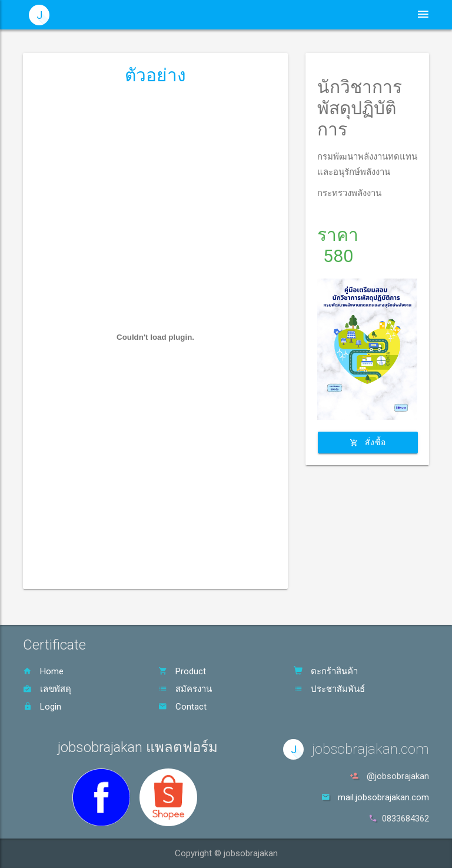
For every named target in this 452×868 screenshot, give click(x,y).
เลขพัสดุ (47, 689)
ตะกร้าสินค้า (326, 671)
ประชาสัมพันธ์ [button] (247, 15)
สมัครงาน (185, 689)
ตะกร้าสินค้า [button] (365, 15)
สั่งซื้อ (368, 442)
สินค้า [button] (308, 15)
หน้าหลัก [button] (186, 15)
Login (42, 707)
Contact (182, 707)
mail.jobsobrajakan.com (383, 797)
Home (43, 671)
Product (182, 671)
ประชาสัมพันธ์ (329, 689)
